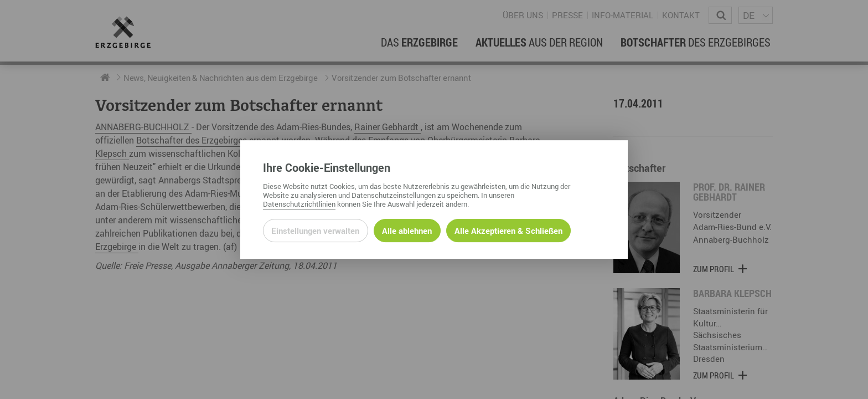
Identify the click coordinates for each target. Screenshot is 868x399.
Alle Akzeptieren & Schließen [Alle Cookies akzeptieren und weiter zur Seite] (508, 231)
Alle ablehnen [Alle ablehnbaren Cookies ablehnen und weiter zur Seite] (407, 231)
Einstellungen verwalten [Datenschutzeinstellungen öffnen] (315, 231)
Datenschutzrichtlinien (299, 204)
